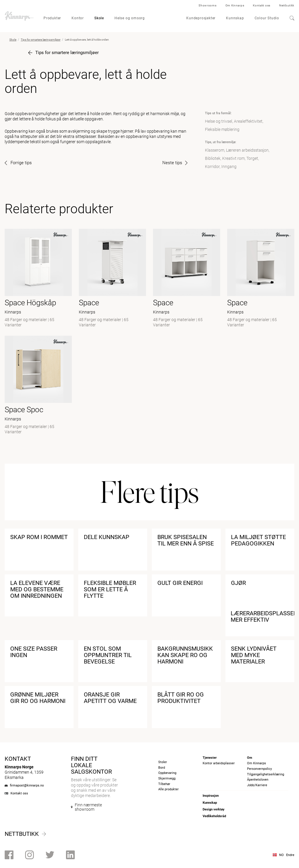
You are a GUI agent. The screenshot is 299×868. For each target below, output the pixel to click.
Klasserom (215, 150)
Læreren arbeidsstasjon (247, 150)
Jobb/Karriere (257, 785)
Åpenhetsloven (258, 780)
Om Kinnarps (235, 5)
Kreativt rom (233, 158)
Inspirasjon (211, 796)
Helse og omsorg (130, 18)
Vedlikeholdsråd (214, 816)
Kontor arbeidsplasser (219, 763)
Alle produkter (168, 789)
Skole (99, 18)
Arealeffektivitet (248, 121)
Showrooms (207, 5)
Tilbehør (164, 784)
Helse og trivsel (219, 121)
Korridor (212, 167)
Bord (162, 768)
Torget (252, 158)
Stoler (163, 762)
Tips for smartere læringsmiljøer (41, 40)
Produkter (52, 18)
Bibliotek (213, 158)
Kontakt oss (262, 5)
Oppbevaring (167, 773)
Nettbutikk (287, 5)
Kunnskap (235, 18)
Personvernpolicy (259, 769)
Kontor (78, 18)
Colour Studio (267, 18)
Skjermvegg (167, 778)
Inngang (229, 167)
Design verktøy (214, 809)
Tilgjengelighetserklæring (266, 774)
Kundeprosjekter (201, 18)
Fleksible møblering (222, 129)
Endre (290, 855)
